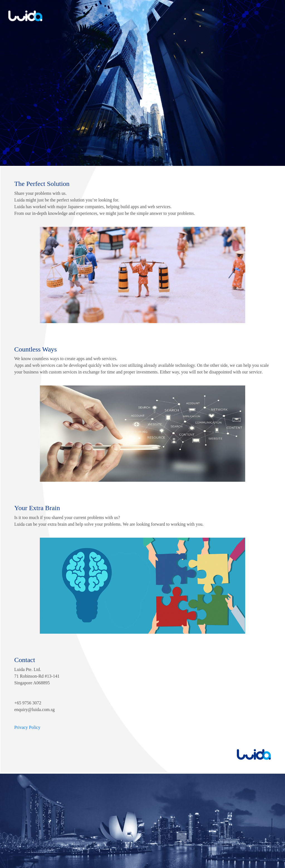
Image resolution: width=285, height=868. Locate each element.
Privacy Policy (27, 727)
